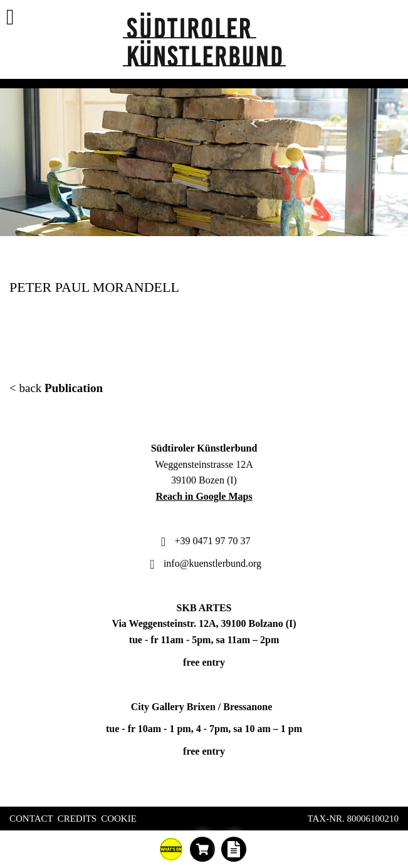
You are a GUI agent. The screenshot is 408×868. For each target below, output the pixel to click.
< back (56, 388)
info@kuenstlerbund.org (204, 563)
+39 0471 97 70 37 (204, 541)
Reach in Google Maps (204, 496)
